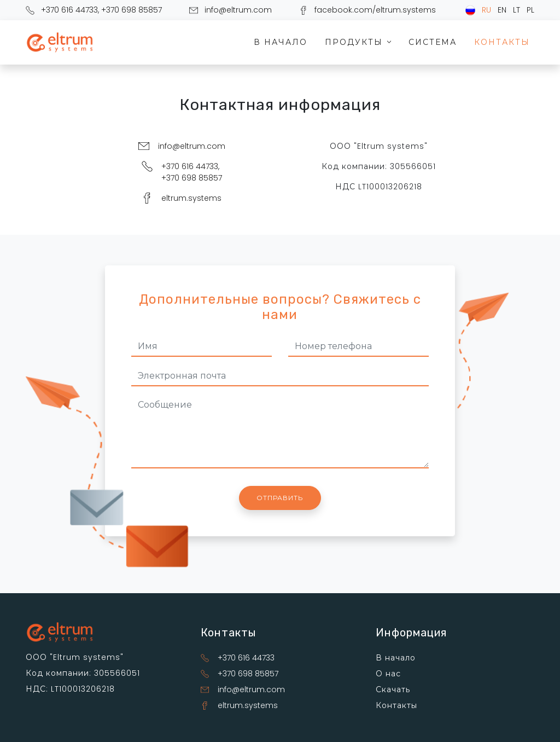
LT (517, 10)
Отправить (280, 498)
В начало (281, 42)
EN (502, 10)
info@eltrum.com (238, 10)
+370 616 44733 (69, 10)
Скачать (393, 689)
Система (433, 42)
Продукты (360, 42)
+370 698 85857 (132, 10)
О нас (388, 674)
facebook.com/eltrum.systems (375, 10)
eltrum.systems (191, 198)
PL (530, 10)
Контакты (502, 42)
